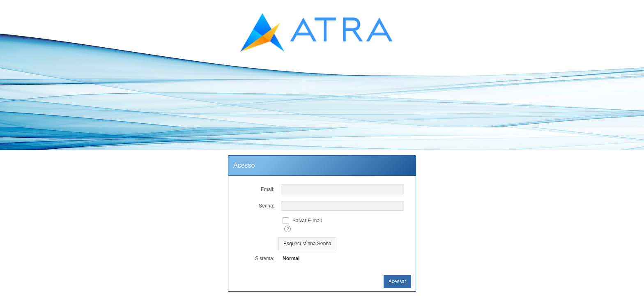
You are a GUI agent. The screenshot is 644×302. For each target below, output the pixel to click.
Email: (268, 189)
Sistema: (265, 258)
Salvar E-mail (307, 221)
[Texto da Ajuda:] (287, 229)
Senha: (267, 206)
